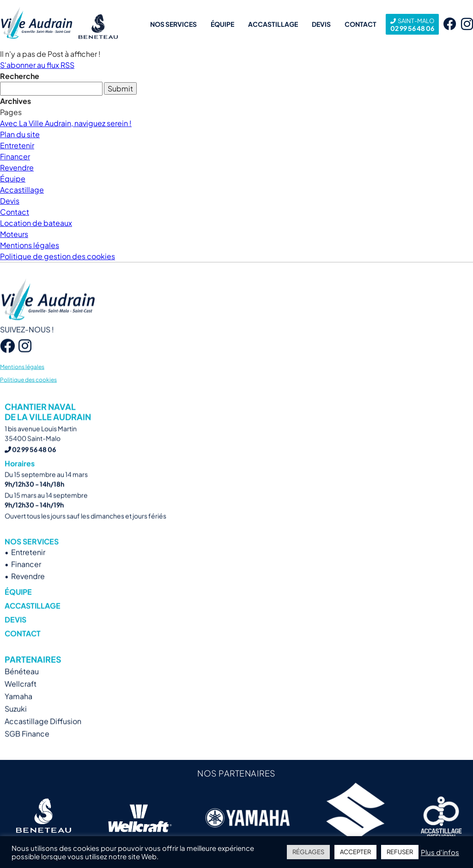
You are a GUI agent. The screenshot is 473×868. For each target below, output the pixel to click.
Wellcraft (21, 695)
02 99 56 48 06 (412, 24)
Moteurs (14, 234)
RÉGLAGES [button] (308, 852)
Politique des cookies (28, 391)
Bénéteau (22, 683)
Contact (361, 24)
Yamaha (18, 707)
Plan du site (20, 134)
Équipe (222, 24)
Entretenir (17, 145)
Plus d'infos (440, 852)
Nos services (173, 24)
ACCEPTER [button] (355, 852)
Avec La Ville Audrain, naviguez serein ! (66, 123)
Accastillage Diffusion (43, 732)
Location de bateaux (36, 223)
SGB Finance (27, 745)
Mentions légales (30, 245)
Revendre (17, 167)
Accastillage (273, 24)
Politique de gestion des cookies (58, 256)
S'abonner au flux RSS (37, 65)
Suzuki (16, 720)
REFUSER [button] (400, 852)
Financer (15, 156)
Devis (321, 24)
